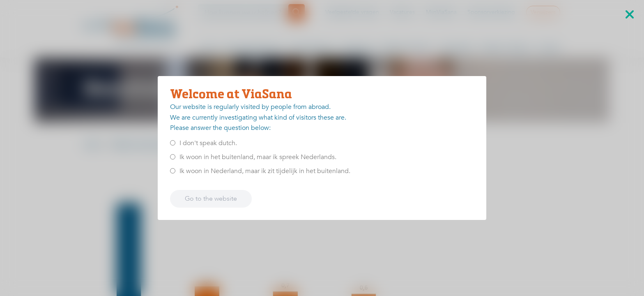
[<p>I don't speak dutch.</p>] (173, 143)
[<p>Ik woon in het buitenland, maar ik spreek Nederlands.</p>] (173, 157)
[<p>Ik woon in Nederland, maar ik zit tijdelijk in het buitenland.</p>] (173, 171)
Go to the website (211, 199)
